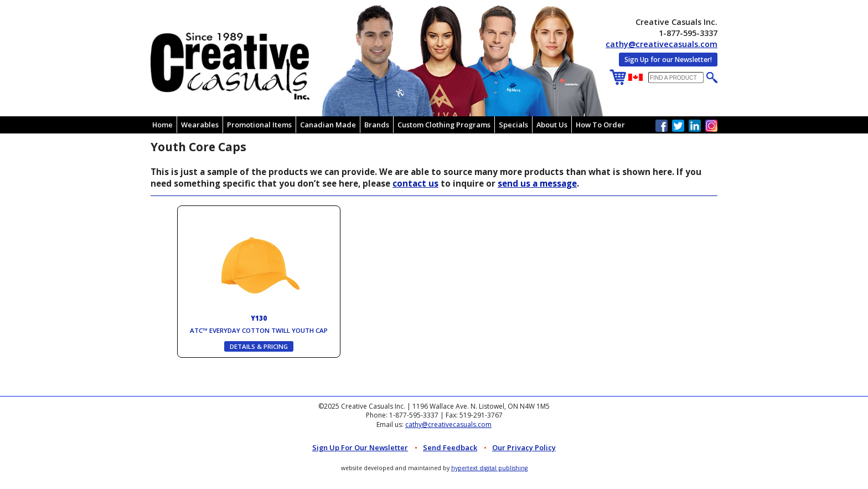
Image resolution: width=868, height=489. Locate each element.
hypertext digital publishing (489, 468)
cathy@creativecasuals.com (662, 44)
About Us (552, 125)
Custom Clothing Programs (444, 125)
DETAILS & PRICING (259, 346)
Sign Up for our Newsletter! (668, 60)
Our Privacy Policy (524, 447)
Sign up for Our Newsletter (360, 447)
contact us (415, 183)
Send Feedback (450, 447)
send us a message (537, 183)
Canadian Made (328, 125)
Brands (377, 125)
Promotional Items (259, 125)
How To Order (600, 125)
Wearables (200, 125)
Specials (513, 125)
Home (162, 125)
